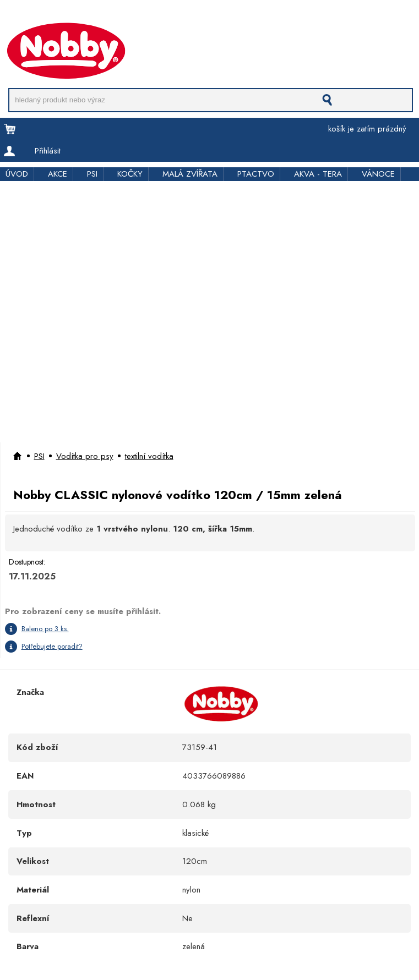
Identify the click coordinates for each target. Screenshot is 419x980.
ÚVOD (17, 174)
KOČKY (130, 174)
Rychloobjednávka (174, 18)
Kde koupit (236, 18)
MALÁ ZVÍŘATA (190, 174)
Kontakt (278, 18)
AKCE (58, 174)
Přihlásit (48, 151)
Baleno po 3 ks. (45, 629)
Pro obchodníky (102, 18)
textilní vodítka (149, 456)
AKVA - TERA (318, 174)
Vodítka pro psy (85, 456)
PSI (92, 174)
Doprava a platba (31, 18)
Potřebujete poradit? (52, 646)
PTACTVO (256, 174)
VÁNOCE (378, 174)
